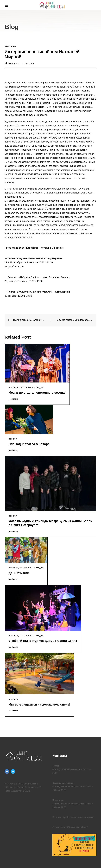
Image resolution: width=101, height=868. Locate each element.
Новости (10, 46)
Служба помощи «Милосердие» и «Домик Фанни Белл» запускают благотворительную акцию (75, 320)
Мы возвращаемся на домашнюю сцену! (39, 704)
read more (13, 399)
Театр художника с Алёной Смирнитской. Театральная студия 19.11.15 (26, 320)
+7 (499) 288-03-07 (61, 787)
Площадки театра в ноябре (29, 444)
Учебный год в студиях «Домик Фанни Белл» (43, 641)
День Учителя (19, 573)
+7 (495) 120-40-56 (61, 769)
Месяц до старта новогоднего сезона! (37, 393)
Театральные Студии (32, 388)
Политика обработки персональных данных (73, 817)
